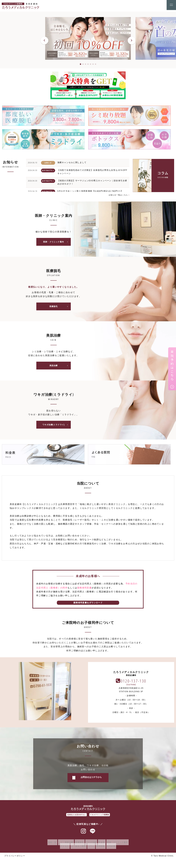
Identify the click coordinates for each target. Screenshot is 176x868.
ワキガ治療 (92, 845)
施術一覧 (47, 845)
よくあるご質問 (77, 849)
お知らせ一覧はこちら (118, 195)
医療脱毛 (60, 308)
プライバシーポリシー (15, 858)
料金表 (104, 845)
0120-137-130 (133, 683)
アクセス (61, 849)
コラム (91, 849)
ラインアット (93, 834)
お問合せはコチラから (91, 780)
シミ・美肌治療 (63, 845)
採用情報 (102, 849)
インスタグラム (83, 834)
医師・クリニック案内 (57, 242)
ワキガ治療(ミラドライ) (56, 427)
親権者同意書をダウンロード (88, 605)
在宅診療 (115, 849)
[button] (44, 41)
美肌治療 (60, 367)
